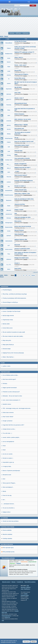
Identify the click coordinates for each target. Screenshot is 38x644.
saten (9, 116)
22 (24, 275)
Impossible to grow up (8, 483)
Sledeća (33, 275)
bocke (9, 58)
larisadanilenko (9, 191)
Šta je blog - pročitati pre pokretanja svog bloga (15, 315)
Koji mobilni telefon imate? (22, 145)
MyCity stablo (6, 345)
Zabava (9, 48)
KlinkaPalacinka (9, 138)
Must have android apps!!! (9, 400)
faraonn (9, 62)
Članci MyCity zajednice (30, 603)
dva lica (9, 129)
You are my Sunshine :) (9, 529)
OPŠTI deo (18, 33)
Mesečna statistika (7, 555)
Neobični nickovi (7, 425)
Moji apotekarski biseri (21, 103)
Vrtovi (4, 467)
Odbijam (34, 642)
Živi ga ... (17, 138)
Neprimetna (9, 89)
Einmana (9, 218)
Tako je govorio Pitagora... (22, 74)
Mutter (9, 206)
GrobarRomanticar (9, 195)
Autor (8, 39)
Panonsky (9, 105)
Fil (9, 79)
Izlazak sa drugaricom (20, 164)
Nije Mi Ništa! (18, 87)
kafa (16, 213)
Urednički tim (20, 603)
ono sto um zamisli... (8, 475)
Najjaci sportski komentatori (10, 409)
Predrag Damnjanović (6, 637)
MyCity (2, 36)
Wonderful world (7, 496)
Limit (9, 151)
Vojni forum (23, 608)
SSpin (9, 67)
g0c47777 (9, 100)
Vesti (28, 607)
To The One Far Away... (21, 41)
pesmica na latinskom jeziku (22, 249)
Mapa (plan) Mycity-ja (8, 365)
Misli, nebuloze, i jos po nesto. (23, 119)
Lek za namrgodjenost (8, 462)
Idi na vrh (36, 272)
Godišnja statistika (7, 559)
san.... (4, 521)
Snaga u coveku (19, 210)
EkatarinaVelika (9, 227)
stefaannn (9, 259)
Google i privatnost (7, 442)
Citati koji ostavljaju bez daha (23, 217)
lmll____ (9, 164)
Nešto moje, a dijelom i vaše (22, 194)
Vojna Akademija (19, 234)
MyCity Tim (7, 638)
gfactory (9, 125)
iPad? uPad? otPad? (8, 438)
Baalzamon (9, 200)
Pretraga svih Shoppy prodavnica (24, 181)
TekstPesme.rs (27, 610)
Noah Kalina (18, 268)
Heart (4, 471)
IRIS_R (9, 168)
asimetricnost (9, 214)
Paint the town (18, 151)
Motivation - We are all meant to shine (12, 417)
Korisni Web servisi (20, 78)
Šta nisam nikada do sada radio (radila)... (13, 357)
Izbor (4, 500)
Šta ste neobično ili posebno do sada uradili (14, 353)
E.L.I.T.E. (9, 265)
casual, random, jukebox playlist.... (12, 458)
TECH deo (12, 33)
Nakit (16, 154)
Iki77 (9, 246)
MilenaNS (9, 210)
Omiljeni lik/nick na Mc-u (9, 450)
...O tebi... (17, 171)
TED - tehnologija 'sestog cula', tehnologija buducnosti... (17, 429)
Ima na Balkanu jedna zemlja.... (11, 396)
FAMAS (9, 142)
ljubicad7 (9, 236)
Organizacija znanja (8, 341)
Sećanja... (5, 404)
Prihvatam (26, 642)
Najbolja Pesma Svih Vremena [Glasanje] (13, 374)
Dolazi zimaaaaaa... (20, 114)
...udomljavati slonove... (9, 525)
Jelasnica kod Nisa (20, 204)
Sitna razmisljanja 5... (8, 508)
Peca (9, 254)
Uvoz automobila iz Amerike (22, 158)
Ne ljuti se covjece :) (20, 186)
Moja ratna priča (7, 361)
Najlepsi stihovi (7, 533)
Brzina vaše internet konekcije (23, 226)
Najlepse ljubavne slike (21, 239)
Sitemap (14, 603)
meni (10, 2)
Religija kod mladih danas (22, 258)
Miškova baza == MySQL (21, 125)
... (15, 61)
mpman (9, 83)
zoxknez (9, 182)
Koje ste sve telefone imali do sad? (24, 141)
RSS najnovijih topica (8, 569)
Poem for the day (7, 516)
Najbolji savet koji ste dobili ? (23, 168)
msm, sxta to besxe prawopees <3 (11, 421)
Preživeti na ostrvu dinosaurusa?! (11, 413)
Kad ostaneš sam (19, 128)
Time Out (9, 177)
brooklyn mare (9, 160)
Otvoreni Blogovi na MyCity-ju (10, 323)
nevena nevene (9, 249)
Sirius (9, 110)
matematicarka (9, 241)
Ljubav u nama (6, 387)
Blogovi (6, 36)
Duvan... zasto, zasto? (21, 65)
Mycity (4, 512)
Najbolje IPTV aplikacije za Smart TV (24, 52)
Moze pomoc (18, 221)
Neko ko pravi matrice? (21, 175)
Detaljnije (19, 584)
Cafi (9, 147)
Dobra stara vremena (8, 433)
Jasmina (9, 75)
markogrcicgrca (9, 223)
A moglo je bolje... (7, 487)
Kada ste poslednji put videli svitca (24, 199)
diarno (9, 269)
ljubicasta (9, 94)
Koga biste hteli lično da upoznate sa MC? (13, 446)
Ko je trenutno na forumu (8, 579)
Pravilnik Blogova (7, 311)
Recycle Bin (18, 70)
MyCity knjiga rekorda (8, 336)
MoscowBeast (9, 43)
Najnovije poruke (6, 603)
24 (29, 275)
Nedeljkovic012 (9, 54)
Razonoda (17, 245)
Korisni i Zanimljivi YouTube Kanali (11, 332)
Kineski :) (17, 263)
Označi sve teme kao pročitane (11, 542)
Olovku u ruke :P (19, 98)
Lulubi (9, 71)
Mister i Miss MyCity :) (8, 378)
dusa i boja (18, 93)
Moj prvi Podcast (19, 230)
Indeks (2, 275)
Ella (9, 187)
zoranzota (9, 121)
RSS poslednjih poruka (9, 573)
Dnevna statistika (7, 551)
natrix (9, 172)
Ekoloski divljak (7, 370)
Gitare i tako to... (19, 57)
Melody (9, 134)
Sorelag (9, 155)
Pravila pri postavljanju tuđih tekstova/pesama (14, 319)
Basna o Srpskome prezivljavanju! (11, 491)
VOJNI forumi (26, 33)
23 (26, 275)
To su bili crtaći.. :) (7, 454)
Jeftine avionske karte (21, 190)
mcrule (9, 231)
